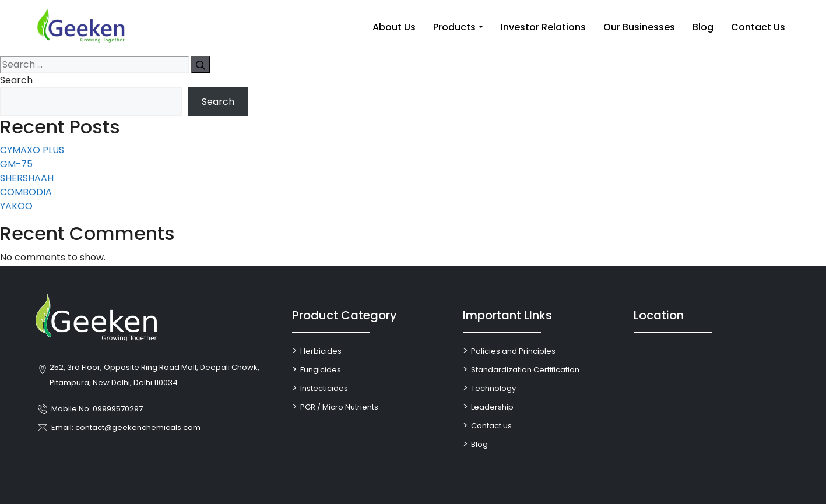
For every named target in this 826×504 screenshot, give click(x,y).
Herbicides (321, 351)
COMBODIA (26, 192)
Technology (493, 388)
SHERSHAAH (27, 178)
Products (454, 27)
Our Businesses (639, 27)
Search (16, 80)
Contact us (491, 426)
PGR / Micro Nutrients (339, 407)
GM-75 (16, 164)
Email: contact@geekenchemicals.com (126, 427)
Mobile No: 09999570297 (97, 409)
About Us (394, 27)
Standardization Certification (525, 370)
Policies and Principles (513, 351)
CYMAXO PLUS (32, 150)
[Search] (201, 65)
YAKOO (16, 206)
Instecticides (324, 388)
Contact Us (758, 27)
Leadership (492, 407)
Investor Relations (543, 27)
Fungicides (321, 370)
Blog (703, 27)
